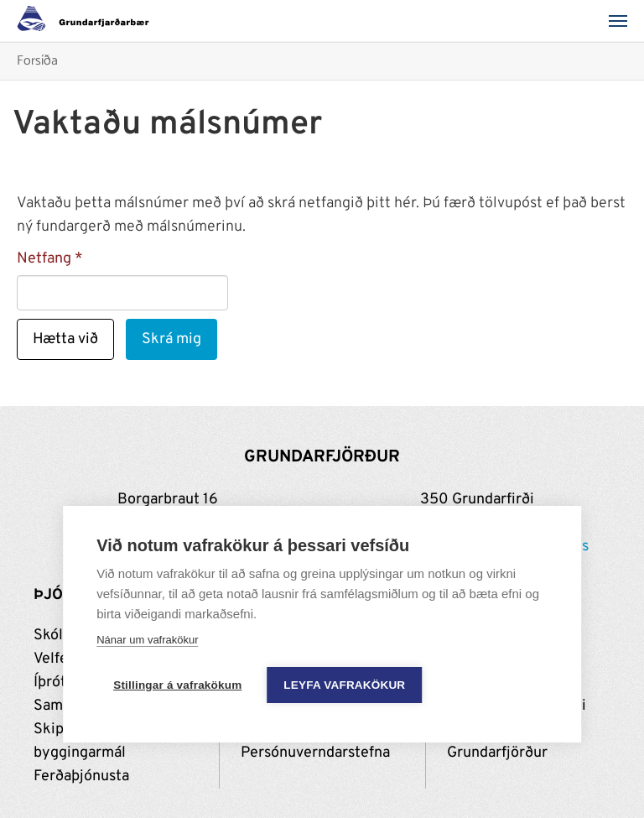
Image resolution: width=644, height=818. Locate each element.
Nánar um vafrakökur (147, 640)
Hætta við (65, 339)
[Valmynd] (623, 21)
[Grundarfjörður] (88, 21)
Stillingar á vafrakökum (177, 685)
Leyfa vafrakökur (344, 685)
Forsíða (37, 62)
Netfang (44, 259)
